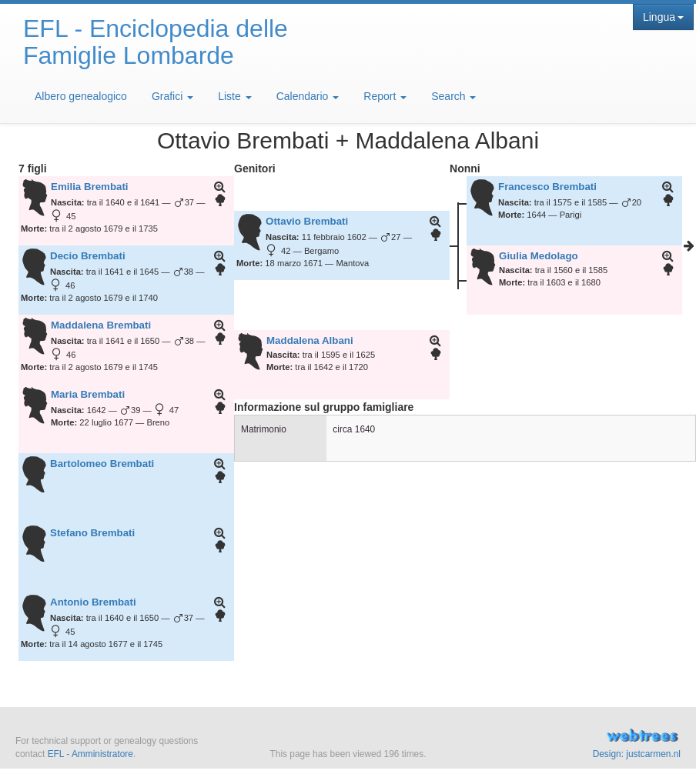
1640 (365, 429)
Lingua (663, 17)
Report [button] (385, 96)
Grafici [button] (172, 96)
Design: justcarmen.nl (637, 754)
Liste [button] (234, 96)
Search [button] (453, 96)
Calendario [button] (308, 96)
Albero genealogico (81, 96)
